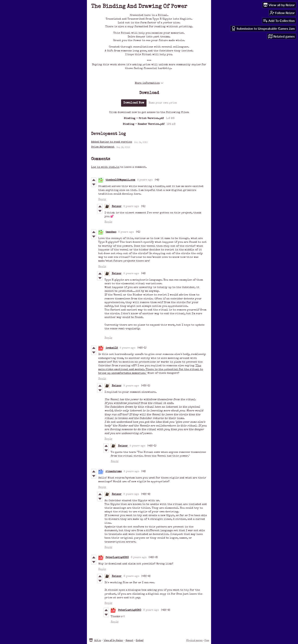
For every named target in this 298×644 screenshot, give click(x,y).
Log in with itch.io (105, 167)
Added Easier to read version (112, 142)
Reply (102, 199)
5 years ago (126, 232)
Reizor (117, 207)
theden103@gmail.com (120, 180)
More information (149, 83)
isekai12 (112, 348)
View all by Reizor (113, 640)
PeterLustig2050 (117, 558)
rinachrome (114, 472)
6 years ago (139, 558)
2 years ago (145, 180)
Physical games (194, 640)
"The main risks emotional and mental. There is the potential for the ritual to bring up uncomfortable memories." (151, 370)
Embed (140, 640)
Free (207, 640)
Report (129, 640)
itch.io (98, 640)
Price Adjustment (103, 147)
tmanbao (111, 232)
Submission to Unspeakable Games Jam (263, 28)
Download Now (134, 103)
